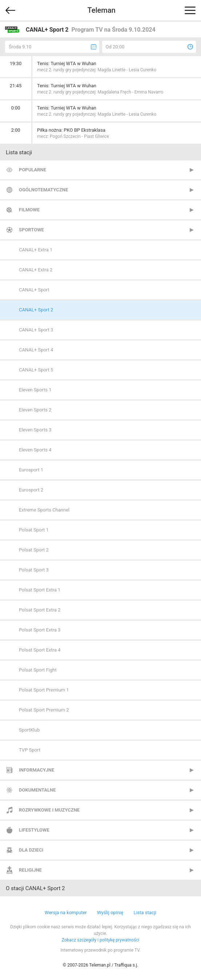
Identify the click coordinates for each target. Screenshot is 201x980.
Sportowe (31, 230)
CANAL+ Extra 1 (36, 250)
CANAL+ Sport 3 (36, 330)
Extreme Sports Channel (44, 510)
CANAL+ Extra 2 (36, 270)
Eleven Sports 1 (35, 390)
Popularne (33, 170)
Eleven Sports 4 (35, 450)
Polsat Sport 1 (34, 530)
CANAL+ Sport (34, 290)
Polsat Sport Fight (38, 670)
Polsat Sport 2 (34, 550)
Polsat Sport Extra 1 (40, 590)
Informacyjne (37, 770)
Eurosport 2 (31, 490)
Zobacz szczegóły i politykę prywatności (101, 940)
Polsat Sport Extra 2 (40, 610)
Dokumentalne (37, 790)
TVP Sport (30, 750)
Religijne (30, 870)
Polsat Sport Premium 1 (44, 690)
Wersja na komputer (66, 913)
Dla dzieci (31, 850)
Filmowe (29, 210)
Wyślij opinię (110, 913)
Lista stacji (145, 913)
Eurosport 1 (31, 470)
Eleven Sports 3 (35, 430)
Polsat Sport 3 (34, 570)
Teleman (101, 10)
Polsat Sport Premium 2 (44, 710)
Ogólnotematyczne (43, 190)
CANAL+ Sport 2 (36, 310)
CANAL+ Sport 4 (36, 350)
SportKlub (29, 730)
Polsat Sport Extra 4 (40, 650)
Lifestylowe (34, 830)
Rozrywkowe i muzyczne (49, 810)
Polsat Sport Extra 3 (40, 630)
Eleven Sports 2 (35, 410)
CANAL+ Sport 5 (36, 370)
